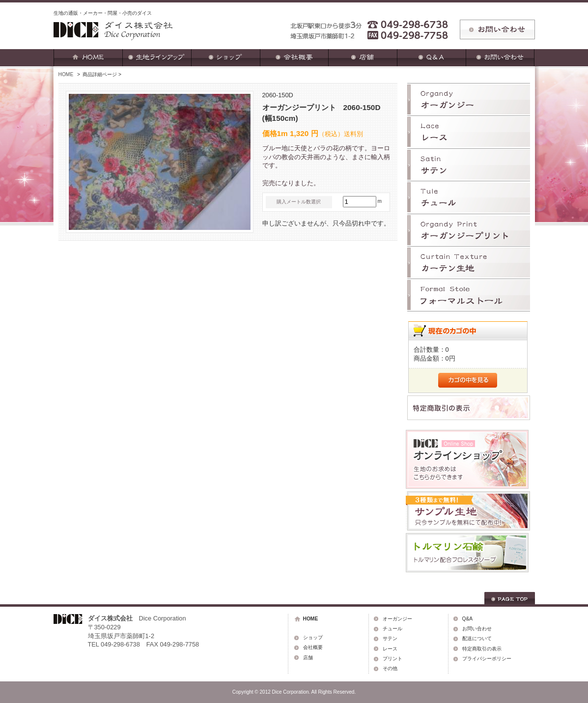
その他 (390, 668)
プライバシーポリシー (487, 659)
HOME (66, 74)
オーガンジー (397, 619)
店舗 (308, 658)
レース (390, 649)
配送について (477, 638)
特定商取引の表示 (482, 649)
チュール (392, 629)
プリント (392, 659)
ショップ (313, 637)
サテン (390, 638)
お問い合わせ (477, 629)
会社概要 (313, 647)
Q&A (468, 619)
